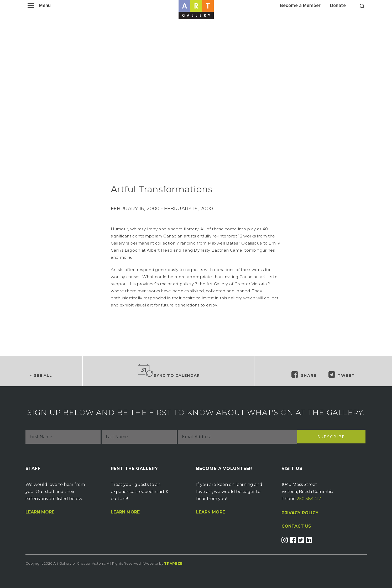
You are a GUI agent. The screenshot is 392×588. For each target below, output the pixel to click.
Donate (338, 6)
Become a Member (300, 6)
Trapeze (173, 563)
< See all (41, 375)
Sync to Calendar (169, 371)
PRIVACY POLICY (300, 513)
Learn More (40, 512)
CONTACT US (296, 526)
